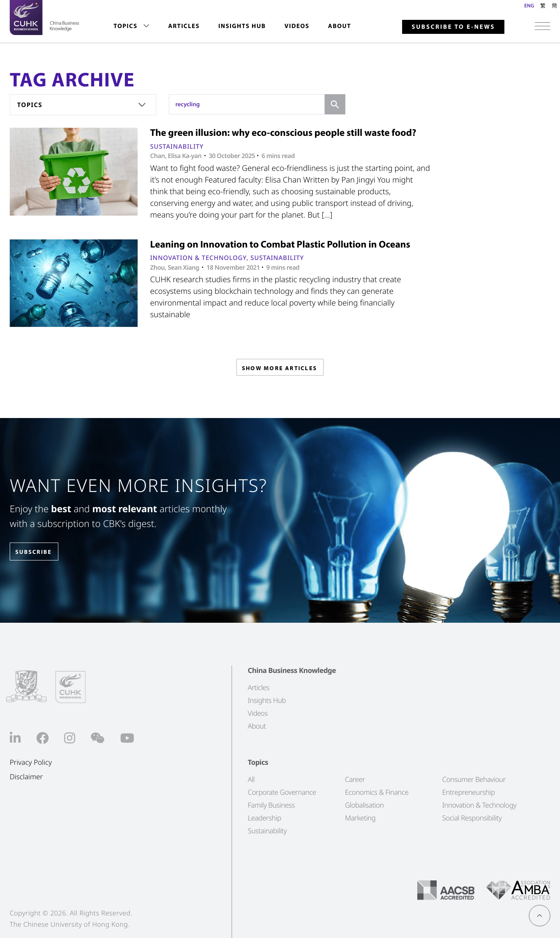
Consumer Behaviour (474, 780)
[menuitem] (131, 26)
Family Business (271, 805)
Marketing (360, 818)
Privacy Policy (31, 763)
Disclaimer (26, 777)
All (251, 780)
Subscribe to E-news (453, 27)
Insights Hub (242, 26)
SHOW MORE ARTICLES (279, 369)
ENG (529, 5)
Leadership (264, 818)
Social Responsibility (472, 818)
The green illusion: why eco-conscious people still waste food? (283, 133)
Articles (184, 26)
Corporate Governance (282, 792)
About (340, 26)
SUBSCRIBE (38, 552)
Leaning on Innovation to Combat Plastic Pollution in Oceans (280, 244)
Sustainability (177, 146)
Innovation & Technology (198, 258)
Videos (297, 26)
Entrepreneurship (468, 792)
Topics (125, 26)
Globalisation (364, 805)
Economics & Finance (377, 792)
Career (355, 780)
